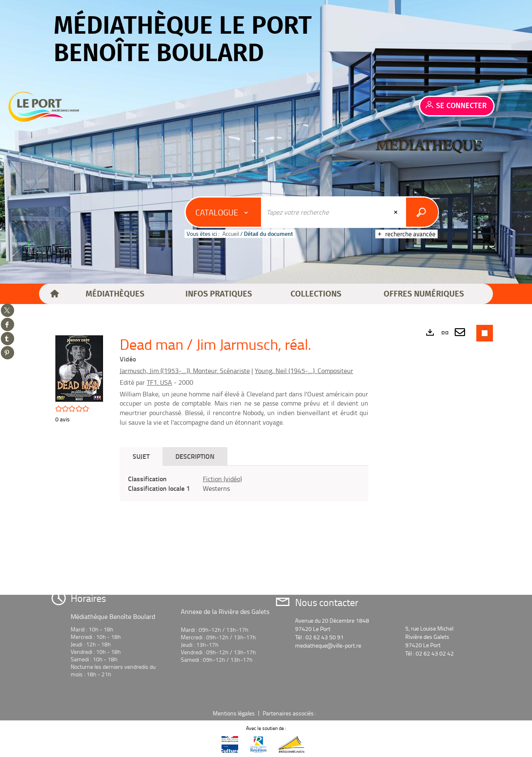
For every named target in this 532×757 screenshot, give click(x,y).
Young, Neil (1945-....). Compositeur (304, 371)
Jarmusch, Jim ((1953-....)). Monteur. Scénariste (185, 371)
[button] (115, 294)
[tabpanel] (244, 484)
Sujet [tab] (141, 456)
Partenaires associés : (290, 713)
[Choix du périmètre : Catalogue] (224, 212)
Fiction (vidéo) (222, 479)
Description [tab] (195, 456)
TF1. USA (159, 382)
